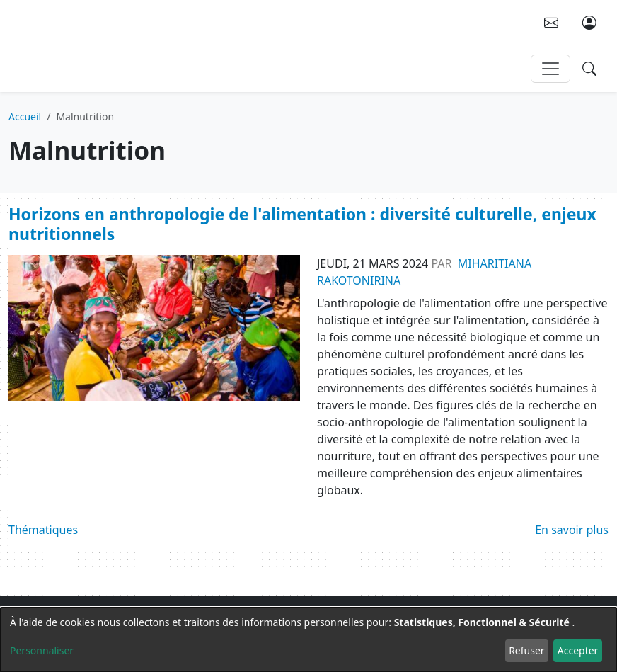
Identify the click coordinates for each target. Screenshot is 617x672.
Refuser (526, 650)
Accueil (25, 116)
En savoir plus (572, 530)
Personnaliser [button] (42, 650)
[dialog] (308, 640)
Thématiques (43, 530)
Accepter (578, 650)
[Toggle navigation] (550, 69)
